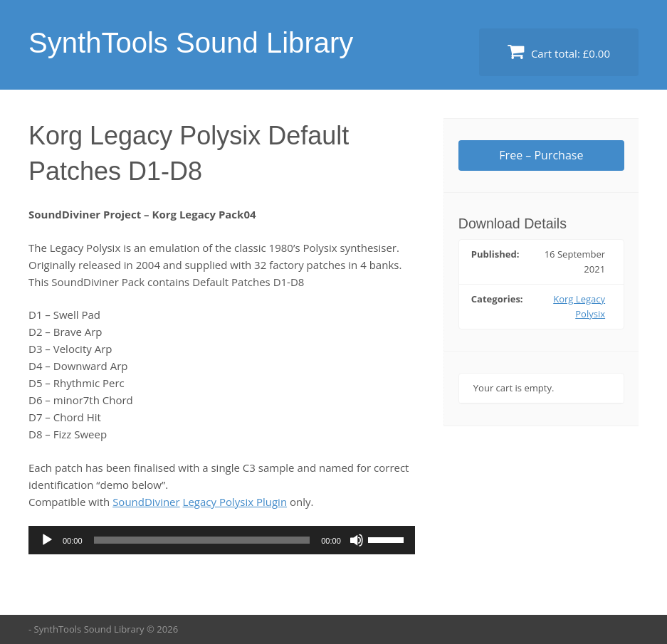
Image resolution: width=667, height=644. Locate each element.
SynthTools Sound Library (191, 43)
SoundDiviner (146, 502)
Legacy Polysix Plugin (235, 502)
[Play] (47, 540)
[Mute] (357, 540)
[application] (222, 540)
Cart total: (559, 52)
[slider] (202, 540)
